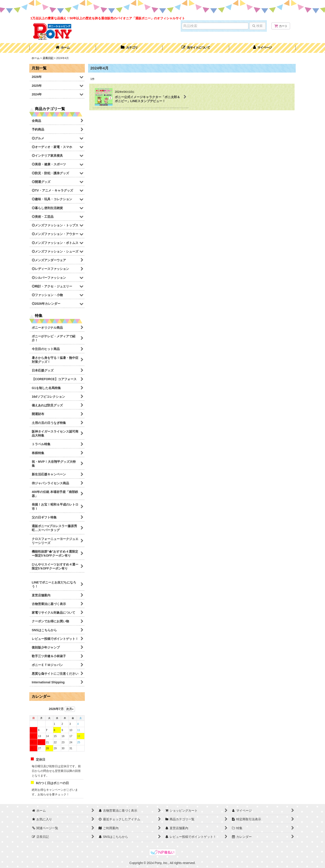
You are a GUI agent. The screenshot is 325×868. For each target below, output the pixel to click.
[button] (196, 48)
